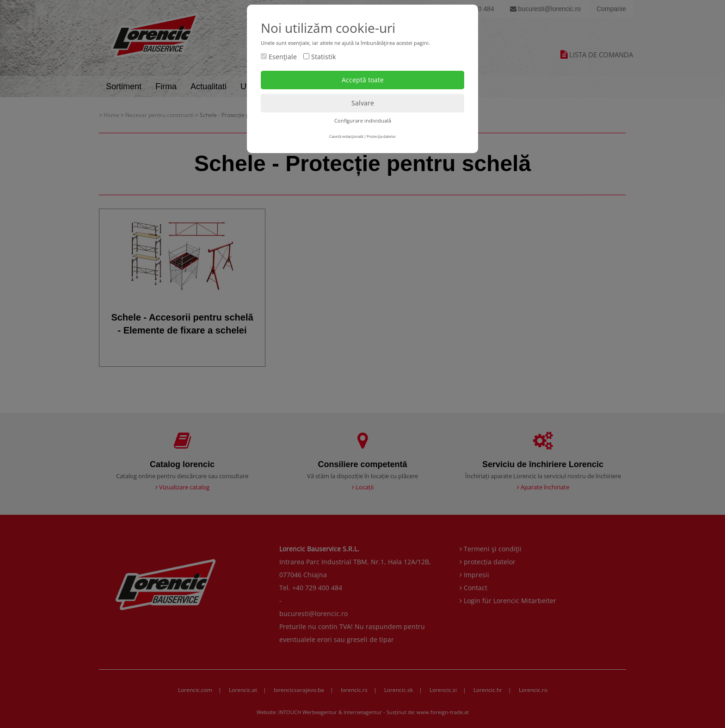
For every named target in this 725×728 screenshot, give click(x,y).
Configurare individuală (363, 120)
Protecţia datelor (381, 136)
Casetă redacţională (346, 136)
